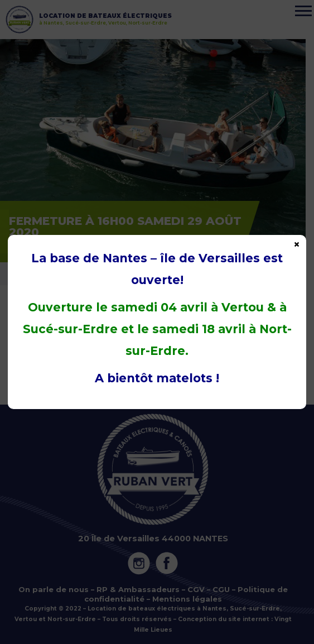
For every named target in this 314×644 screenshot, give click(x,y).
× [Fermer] (297, 244)
